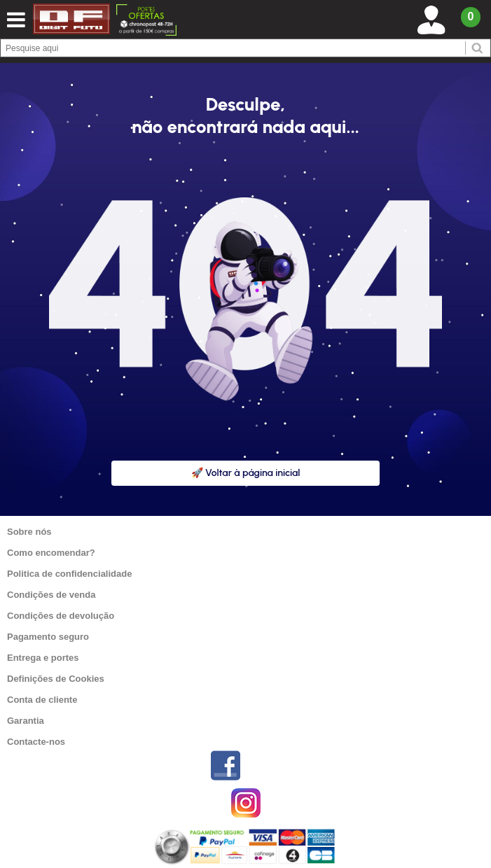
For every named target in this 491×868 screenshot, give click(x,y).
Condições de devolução (61, 616)
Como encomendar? (51, 553)
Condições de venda (51, 595)
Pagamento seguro (48, 637)
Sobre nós (29, 532)
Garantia (26, 721)
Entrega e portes (43, 658)
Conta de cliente (42, 700)
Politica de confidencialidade (69, 574)
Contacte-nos (36, 742)
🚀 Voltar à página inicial (246, 473)
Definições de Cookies (56, 679)
